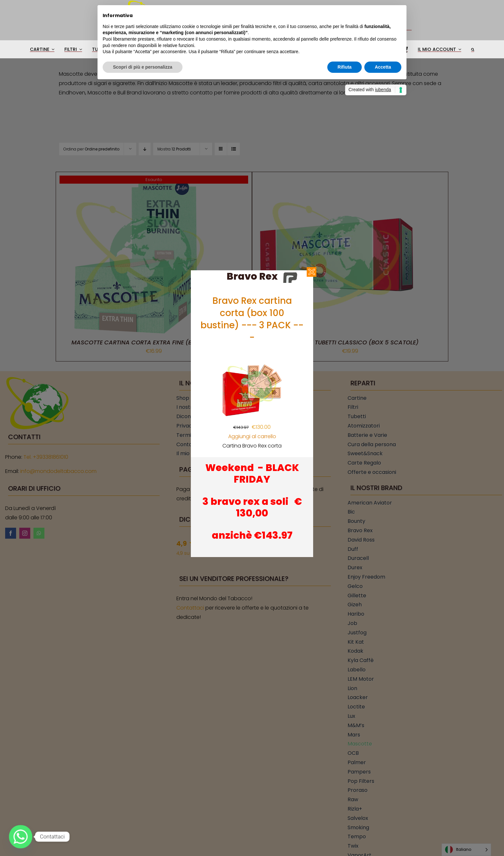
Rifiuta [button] (345, 67)
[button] (473, 49)
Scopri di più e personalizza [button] (143, 67)
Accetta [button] (383, 67)
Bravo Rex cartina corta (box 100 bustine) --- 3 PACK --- (252, 319)
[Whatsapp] (21, 837)
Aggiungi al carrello (252, 436)
